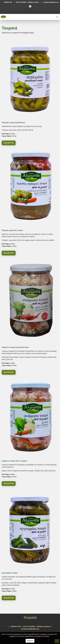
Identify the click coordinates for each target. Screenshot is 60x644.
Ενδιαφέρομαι (9, 143)
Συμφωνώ (30, 641)
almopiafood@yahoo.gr (51, 2)
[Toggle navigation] (57, 17)
